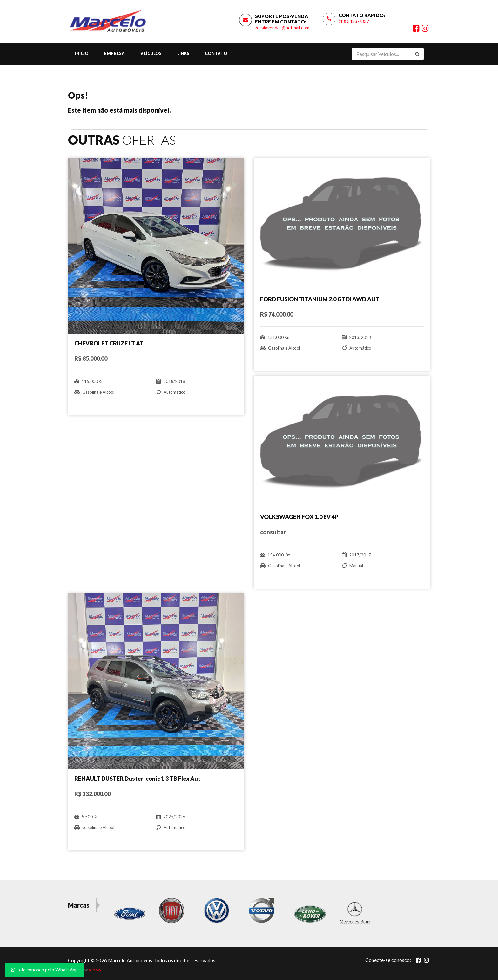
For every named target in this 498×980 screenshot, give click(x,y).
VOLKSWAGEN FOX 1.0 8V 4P (299, 517)
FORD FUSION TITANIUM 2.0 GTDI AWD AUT (320, 299)
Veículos (151, 53)
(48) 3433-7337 (354, 21)
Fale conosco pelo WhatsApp (44, 970)
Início (82, 53)
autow (95, 970)
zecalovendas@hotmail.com (282, 27)
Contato (216, 53)
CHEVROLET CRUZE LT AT (109, 343)
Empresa (114, 53)
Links (183, 53)
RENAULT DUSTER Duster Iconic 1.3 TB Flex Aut (137, 779)
